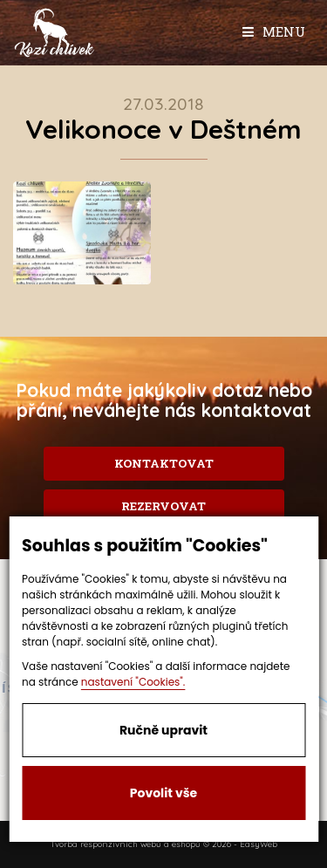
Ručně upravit (163, 730)
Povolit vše (163, 793)
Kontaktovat (164, 463)
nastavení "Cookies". (133, 682)
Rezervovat (163, 506)
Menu (274, 31)
